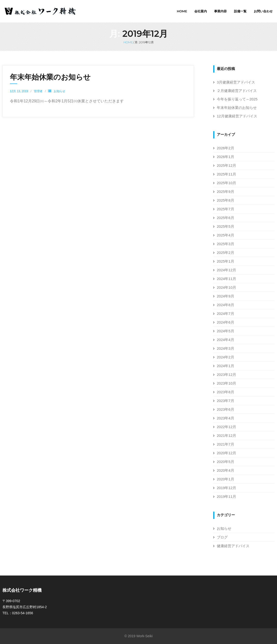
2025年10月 (226, 183)
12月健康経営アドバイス (237, 116)
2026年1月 (226, 157)
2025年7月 (226, 209)
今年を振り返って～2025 (237, 99)
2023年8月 (226, 392)
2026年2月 (226, 148)
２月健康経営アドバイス (237, 91)
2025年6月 (226, 218)
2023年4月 (226, 418)
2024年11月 (226, 279)
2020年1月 (226, 479)
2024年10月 (226, 287)
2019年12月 (226, 488)
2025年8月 (226, 200)
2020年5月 (226, 462)
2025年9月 (226, 192)
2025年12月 (226, 165)
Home (128, 42)
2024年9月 (226, 296)
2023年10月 (226, 383)
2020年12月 (226, 453)
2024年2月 (226, 357)
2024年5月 (226, 331)
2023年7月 (226, 401)
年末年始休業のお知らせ (50, 77)
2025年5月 (226, 226)
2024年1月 (226, 366)
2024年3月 (226, 348)
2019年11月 (226, 496)
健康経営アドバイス (233, 546)
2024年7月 (226, 314)
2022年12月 (226, 427)
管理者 (38, 91)
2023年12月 (226, 375)
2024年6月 (226, 322)
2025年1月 (226, 261)
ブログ (222, 537)
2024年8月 (226, 305)
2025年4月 (226, 235)
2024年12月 (226, 270)
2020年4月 (226, 470)
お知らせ (59, 91)
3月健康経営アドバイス (236, 82)
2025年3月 (226, 244)
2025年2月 (226, 253)
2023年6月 (226, 409)
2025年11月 (226, 174)
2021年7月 (226, 444)
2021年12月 (226, 436)
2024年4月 (226, 340)
